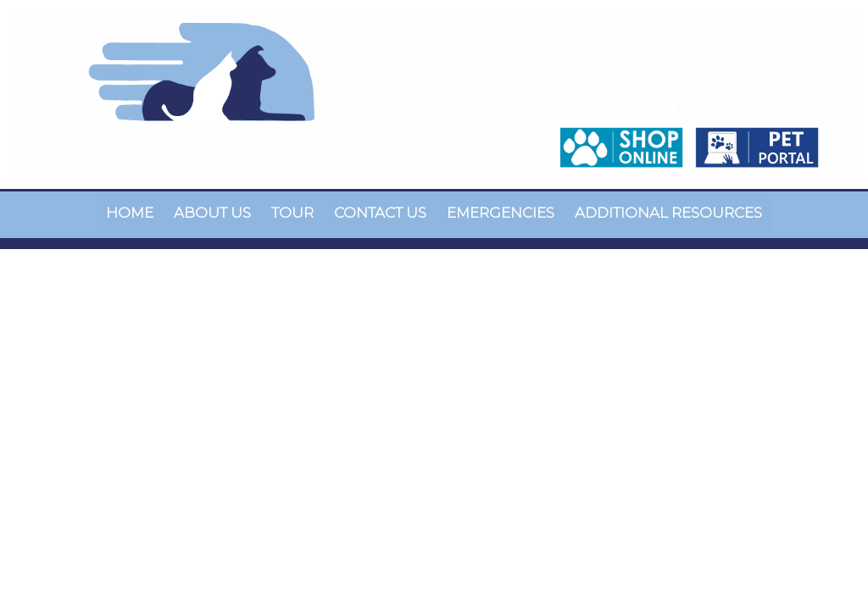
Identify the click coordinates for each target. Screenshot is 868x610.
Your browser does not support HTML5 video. (434, 305)
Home (130, 213)
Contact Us (380, 213)
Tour (292, 213)
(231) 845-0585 (786, 83)
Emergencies (501, 213)
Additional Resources (668, 213)
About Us (212, 213)
